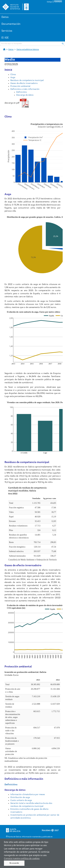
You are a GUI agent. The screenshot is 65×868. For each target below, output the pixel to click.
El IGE (5, 38)
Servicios (7, 31)
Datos (5, 17)
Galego (49, 2)
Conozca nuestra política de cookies (22, 859)
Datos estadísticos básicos (28, 50)
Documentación (11, 24)
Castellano (58, 2)
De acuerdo (14, 863)
